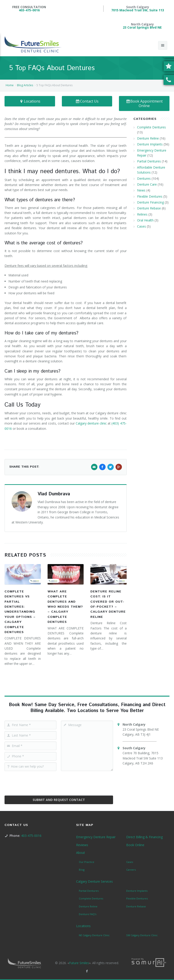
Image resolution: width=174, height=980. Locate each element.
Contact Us (87, 101)
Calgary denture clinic (91, 423)
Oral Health (145, 220)
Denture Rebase (149, 208)
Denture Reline (148, 138)
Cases (141, 226)
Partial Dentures (149, 161)
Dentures (144, 178)
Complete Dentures (151, 127)
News (141, 190)
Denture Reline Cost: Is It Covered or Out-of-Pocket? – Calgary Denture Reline (108, 604)
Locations (30, 101)
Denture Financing (150, 202)
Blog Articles (25, 85)
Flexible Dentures (150, 196)
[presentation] (59, 782)
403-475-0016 (29, 10)
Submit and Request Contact (59, 800)
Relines (142, 214)
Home (10, 85)
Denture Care (147, 184)
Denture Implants (150, 144)
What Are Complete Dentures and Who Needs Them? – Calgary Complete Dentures (65, 607)
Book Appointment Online (144, 103)
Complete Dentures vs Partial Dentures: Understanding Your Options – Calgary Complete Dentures (20, 612)
